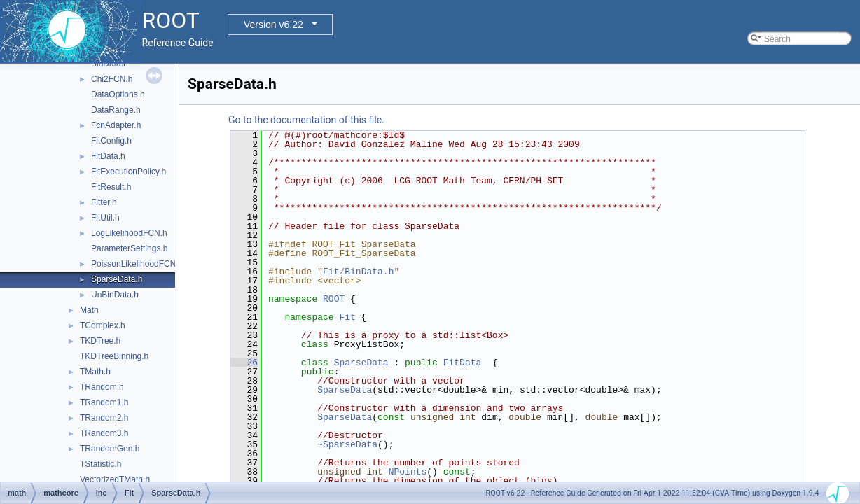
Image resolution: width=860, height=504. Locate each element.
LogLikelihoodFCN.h (129, 233)
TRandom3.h (104, 433)
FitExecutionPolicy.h (129, 171)
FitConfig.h (111, 141)
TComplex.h (103, 325)
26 (244, 363)
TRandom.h (102, 387)
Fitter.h (104, 202)
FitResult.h (111, 187)
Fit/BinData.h (358, 272)
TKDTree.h (100, 341)
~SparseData (347, 444)
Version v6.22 (273, 24)
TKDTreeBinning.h (114, 356)
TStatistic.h (100, 464)
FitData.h (108, 156)
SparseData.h (117, 279)
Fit (347, 317)
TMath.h (95, 372)
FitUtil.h (105, 218)
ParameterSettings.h (129, 248)
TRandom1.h (104, 402)
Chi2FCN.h (112, 79)
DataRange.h (116, 110)
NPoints (408, 472)
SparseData (361, 363)
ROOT (334, 299)
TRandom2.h (104, 418)
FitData (463, 363)
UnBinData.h (115, 295)
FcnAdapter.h (116, 125)
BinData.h (110, 64)
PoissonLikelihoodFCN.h (137, 264)
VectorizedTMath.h (115, 479)
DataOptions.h (118, 94)
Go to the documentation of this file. (306, 120)
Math (89, 310)
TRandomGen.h (110, 449)
